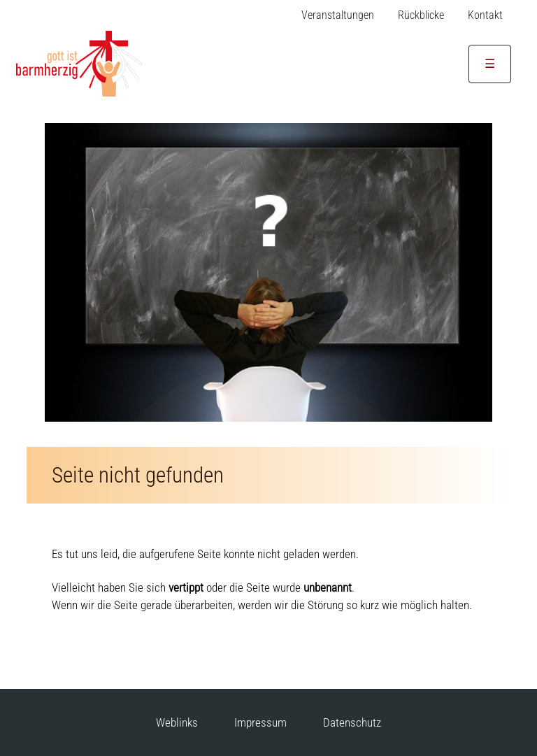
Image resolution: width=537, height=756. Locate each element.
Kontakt (485, 15)
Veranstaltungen (338, 15)
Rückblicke (421, 15)
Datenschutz (352, 722)
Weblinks (177, 722)
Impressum (260, 722)
